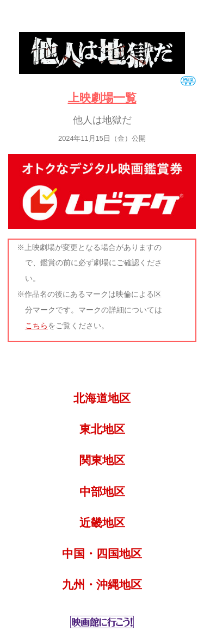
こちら (36, 326)
